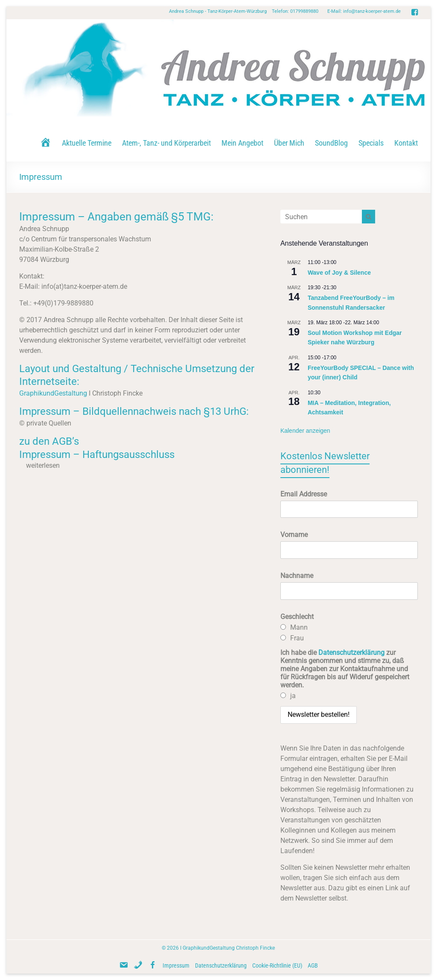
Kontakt (406, 143)
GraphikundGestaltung (53, 393)
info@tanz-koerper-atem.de (372, 11)
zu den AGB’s (49, 441)
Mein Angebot (242, 143)
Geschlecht (297, 617)
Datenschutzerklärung (351, 653)
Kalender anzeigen (305, 431)
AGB (313, 965)
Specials (371, 143)
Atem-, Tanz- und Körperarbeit (166, 143)
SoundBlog (331, 143)
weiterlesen (43, 465)
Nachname (297, 576)
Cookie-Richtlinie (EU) (277, 965)
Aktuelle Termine (87, 143)
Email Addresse (304, 494)
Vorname (294, 535)
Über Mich (289, 143)
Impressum (176, 965)
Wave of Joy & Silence (339, 273)
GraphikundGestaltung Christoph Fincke (229, 948)
